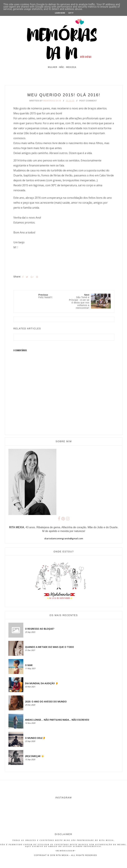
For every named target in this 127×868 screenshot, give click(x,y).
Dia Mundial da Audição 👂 (42, 683)
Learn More (60, 13)
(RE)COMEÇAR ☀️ (34, 756)
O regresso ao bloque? (40, 629)
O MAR (29, 665)
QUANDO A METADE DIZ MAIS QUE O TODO (49, 647)
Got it (71, 13)
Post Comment (88, 101)
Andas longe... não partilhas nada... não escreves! (57, 720)
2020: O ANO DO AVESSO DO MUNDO (46, 701)
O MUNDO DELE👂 (35, 738)
